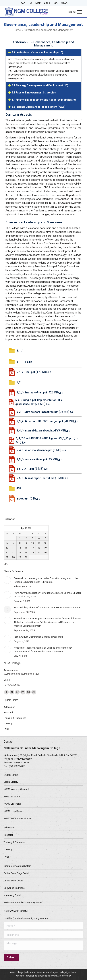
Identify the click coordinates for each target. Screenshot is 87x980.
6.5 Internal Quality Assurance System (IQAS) (38, 107)
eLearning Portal (12, 895)
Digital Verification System (17, 866)
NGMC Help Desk (13, 811)
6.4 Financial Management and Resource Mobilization (44, 100)
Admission (9, 828)
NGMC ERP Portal (13, 804)
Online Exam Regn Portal (16, 873)
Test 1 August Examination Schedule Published (38, 637)
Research (9, 835)
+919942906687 (23, 759)
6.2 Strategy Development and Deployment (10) (40, 85)
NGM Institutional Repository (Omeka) (24, 903)
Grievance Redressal (14, 888)
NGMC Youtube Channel (16, 789)
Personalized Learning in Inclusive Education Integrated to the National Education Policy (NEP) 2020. (46, 580)
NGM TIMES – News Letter (18, 818)
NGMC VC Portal (12, 796)
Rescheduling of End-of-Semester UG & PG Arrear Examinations (47, 608)
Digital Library (11, 782)
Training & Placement (15, 842)
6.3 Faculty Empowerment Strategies (34, 93)
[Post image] (7, 580)
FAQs (6, 857)
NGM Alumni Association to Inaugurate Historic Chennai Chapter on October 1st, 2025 (47, 595)
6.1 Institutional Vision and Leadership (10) (37, 52)
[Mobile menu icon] (75, 12)
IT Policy (8, 849)
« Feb (6, 564)
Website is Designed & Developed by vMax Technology (43, 976)
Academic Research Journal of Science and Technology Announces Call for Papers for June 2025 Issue (43, 650)
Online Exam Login (13, 881)
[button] (43, 52)
